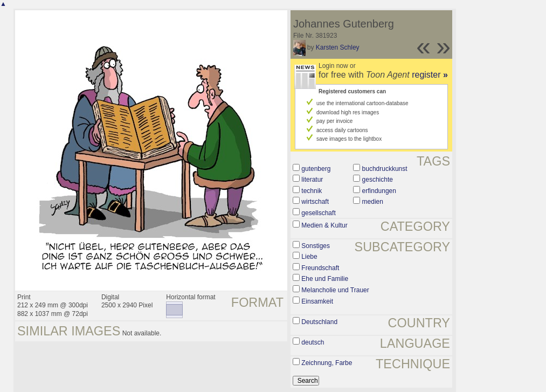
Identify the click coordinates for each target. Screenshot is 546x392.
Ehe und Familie (325, 279)
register (430, 75)
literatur (312, 180)
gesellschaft (318, 213)
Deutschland (319, 322)
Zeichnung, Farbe (327, 363)
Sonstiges (316, 246)
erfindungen (379, 191)
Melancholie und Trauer (335, 290)
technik (312, 191)
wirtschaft (315, 202)
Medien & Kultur (324, 225)
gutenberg (316, 169)
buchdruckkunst (385, 169)
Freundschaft (320, 268)
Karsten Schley (338, 47)
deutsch (313, 342)
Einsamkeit (317, 301)
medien (373, 202)
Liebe (309, 257)
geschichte (378, 180)
